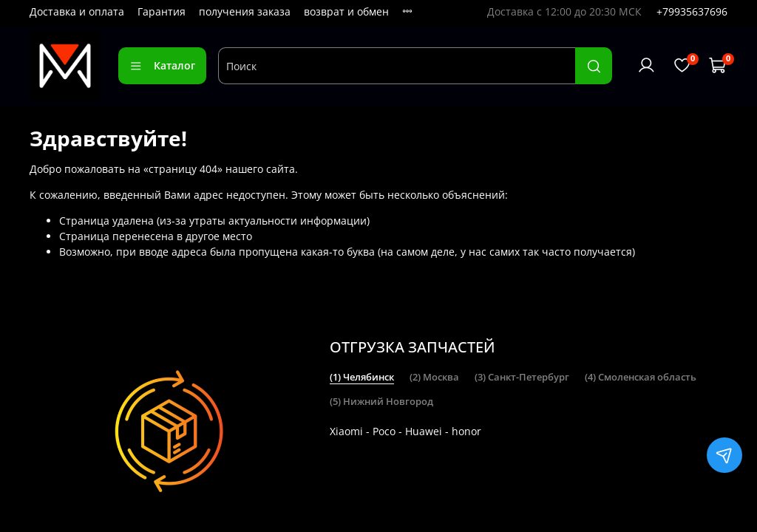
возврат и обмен (346, 11)
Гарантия (162, 11)
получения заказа (245, 11)
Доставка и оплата (77, 11)
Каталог (162, 65)
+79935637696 (692, 11)
